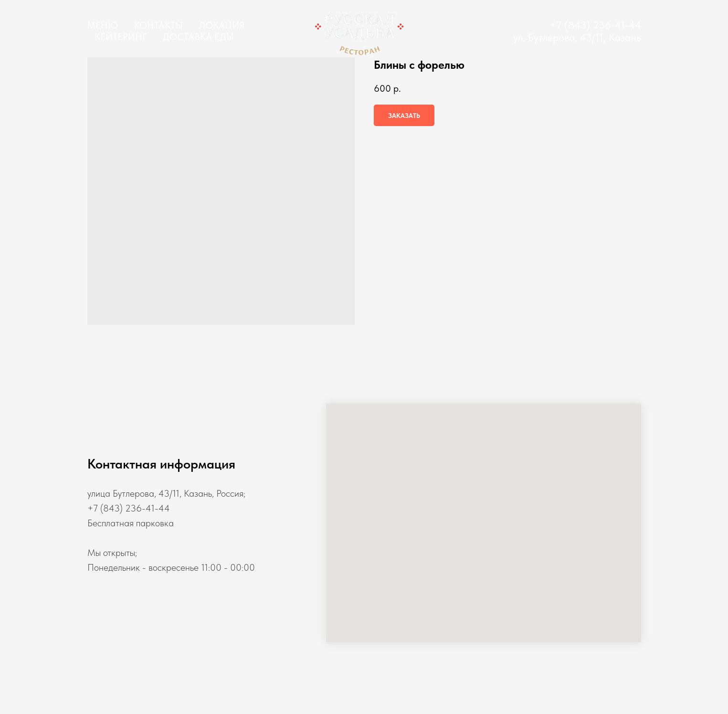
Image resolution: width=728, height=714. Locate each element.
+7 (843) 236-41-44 (596, 25)
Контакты (158, 25)
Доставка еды (198, 37)
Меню (103, 25)
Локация (222, 25)
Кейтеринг (121, 37)
